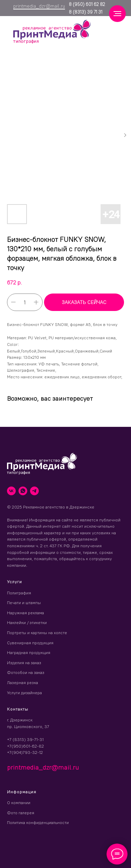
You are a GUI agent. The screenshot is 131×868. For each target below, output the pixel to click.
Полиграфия (19, 593)
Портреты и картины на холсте (37, 633)
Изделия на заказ (24, 663)
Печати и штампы (24, 603)
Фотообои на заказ (26, 672)
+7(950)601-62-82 (26, 746)
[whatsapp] (23, 491)
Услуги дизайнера (24, 693)
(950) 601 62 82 (88, 4)
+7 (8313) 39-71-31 (25, 739)
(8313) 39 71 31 (87, 12)
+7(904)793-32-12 (25, 752)
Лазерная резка (23, 682)
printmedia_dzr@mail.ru (39, 6)
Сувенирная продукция (30, 643)
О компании (19, 803)
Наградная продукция (29, 652)
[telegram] (34, 491)
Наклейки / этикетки (27, 622)
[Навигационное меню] (117, 14)
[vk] (11, 491)
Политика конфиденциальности (38, 822)
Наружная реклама (26, 613)
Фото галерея (21, 813)
